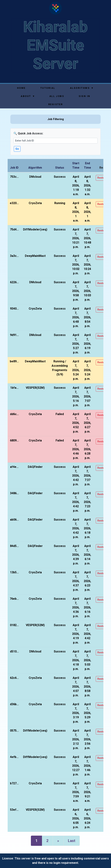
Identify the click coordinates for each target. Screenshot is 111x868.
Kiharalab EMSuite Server (55, 45)
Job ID (14, 168)
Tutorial (48, 88)
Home (21, 88)
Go (17, 149)
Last (72, 841)
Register (55, 104)
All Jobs (57, 96)
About (28, 96)
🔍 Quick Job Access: (28, 133)
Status (60, 168)
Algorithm (35, 168)
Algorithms (82, 88)
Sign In (84, 96)
